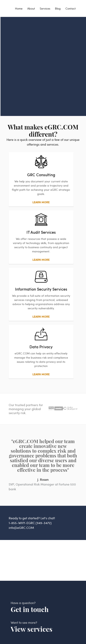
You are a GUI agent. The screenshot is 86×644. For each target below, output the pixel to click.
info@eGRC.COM (21, 528)
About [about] (31, 8)
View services (32, 629)
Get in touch (30, 609)
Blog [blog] (58, 8)
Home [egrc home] (19, 8)
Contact (71, 8)
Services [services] (45, 8)
